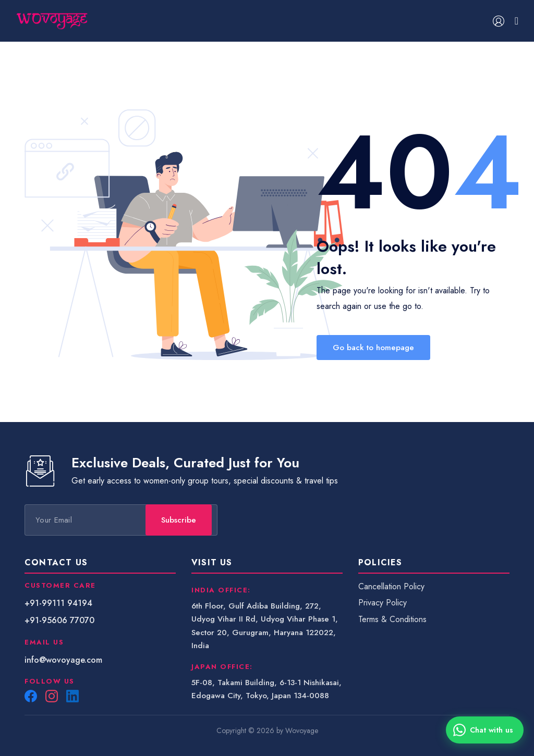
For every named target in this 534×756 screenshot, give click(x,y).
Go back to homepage (373, 348)
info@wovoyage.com (63, 660)
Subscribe (277, 520)
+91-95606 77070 (59, 620)
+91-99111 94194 (58, 603)
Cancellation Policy (391, 586)
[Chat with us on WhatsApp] (485, 730)
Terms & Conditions (392, 619)
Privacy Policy (383, 603)
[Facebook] (31, 696)
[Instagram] (52, 696)
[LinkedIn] (72, 696)
